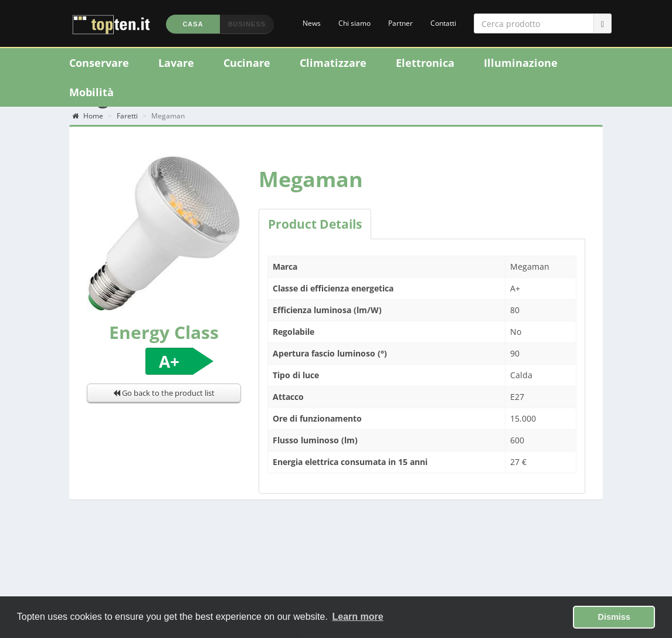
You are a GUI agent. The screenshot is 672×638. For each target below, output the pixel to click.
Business (247, 24)
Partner (401, 23)
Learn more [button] (358, 617)
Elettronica (425, 63)
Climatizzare (333, 63)
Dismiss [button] (614, 617)
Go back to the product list (164, 393)
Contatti (443, 23)
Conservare (99, 63)
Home (88, 116)
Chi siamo (354, 23)
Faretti (127, 116)
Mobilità (91, 92)
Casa (193, 24)
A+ (169, 361)
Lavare (176, 63)
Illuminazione (521, 63)
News (312, 23)
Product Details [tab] (315, 224)
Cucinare (247, 63)
